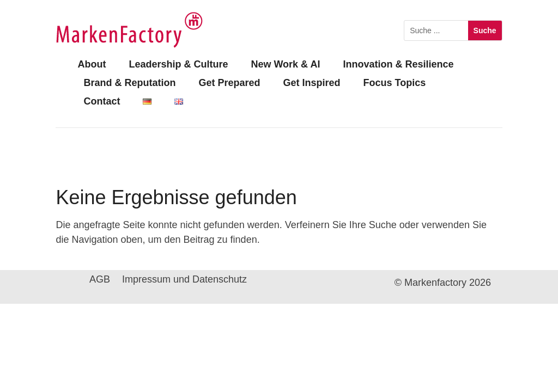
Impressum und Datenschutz (184, 280)
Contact (102, 101)
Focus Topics (394, 83)
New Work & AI (285, 64)
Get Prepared (229, 83)
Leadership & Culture (178, 64)
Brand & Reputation (129, 83)
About (92, 64)
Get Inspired (311, 83)
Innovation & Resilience (398, 64)
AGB (100, 280)
